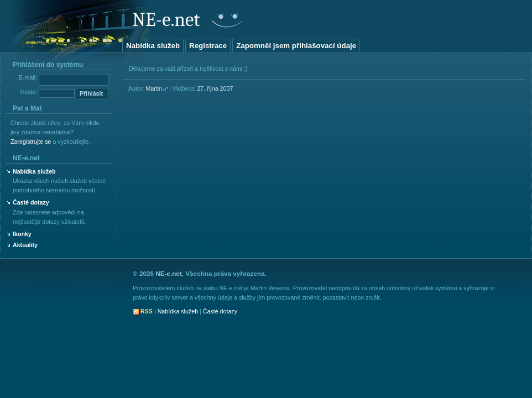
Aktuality (25, 245)
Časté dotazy (31, 202)
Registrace (208, 46)
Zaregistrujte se (31, 142)
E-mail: (28, 77)
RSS (147, 311)
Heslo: (29, 92)
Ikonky (22, 234)
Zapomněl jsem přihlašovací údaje (296, 46)
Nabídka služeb (153, 46)
